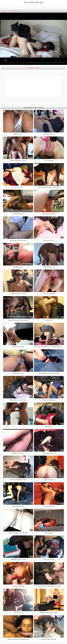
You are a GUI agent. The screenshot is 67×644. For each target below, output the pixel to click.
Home (4, 11)
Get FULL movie (33, 68)
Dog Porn (15, 11)
